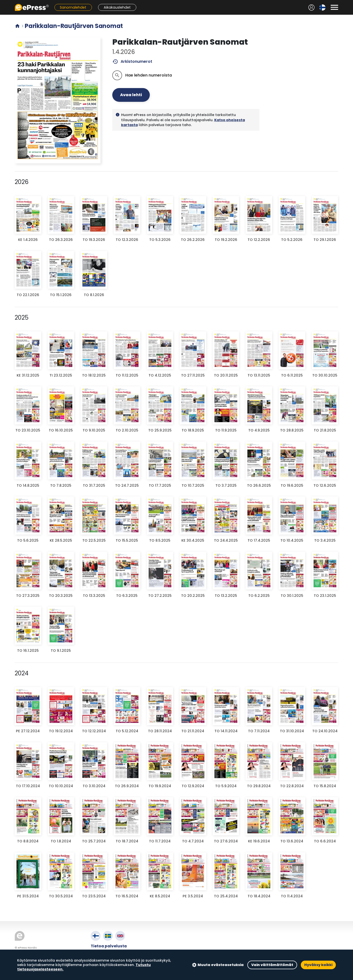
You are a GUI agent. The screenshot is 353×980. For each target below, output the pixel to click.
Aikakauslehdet (117, 7)
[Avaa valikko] (334, 7)
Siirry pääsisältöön (3, 3)
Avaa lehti (131, 95)
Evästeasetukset (108, 963)
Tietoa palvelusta (109, 946)
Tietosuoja (102, 957)
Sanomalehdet (73, 7)
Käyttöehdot (104, 952)
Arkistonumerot (132, 62)
